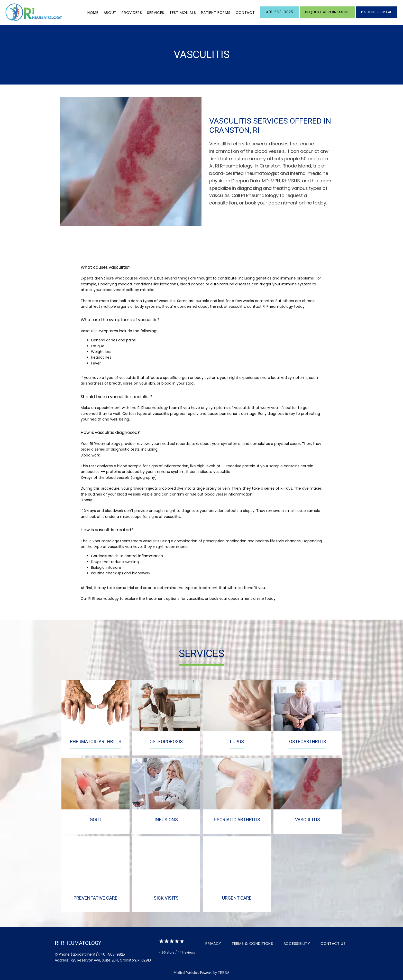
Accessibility (297, 944)
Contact (245, 13)
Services (156, 13)
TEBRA (224, 973)
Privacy (213, 944)
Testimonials (183, 13)
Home (93, 13)
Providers (132, 13)
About (110, 13)
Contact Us (333, 944)
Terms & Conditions (252, 944)
